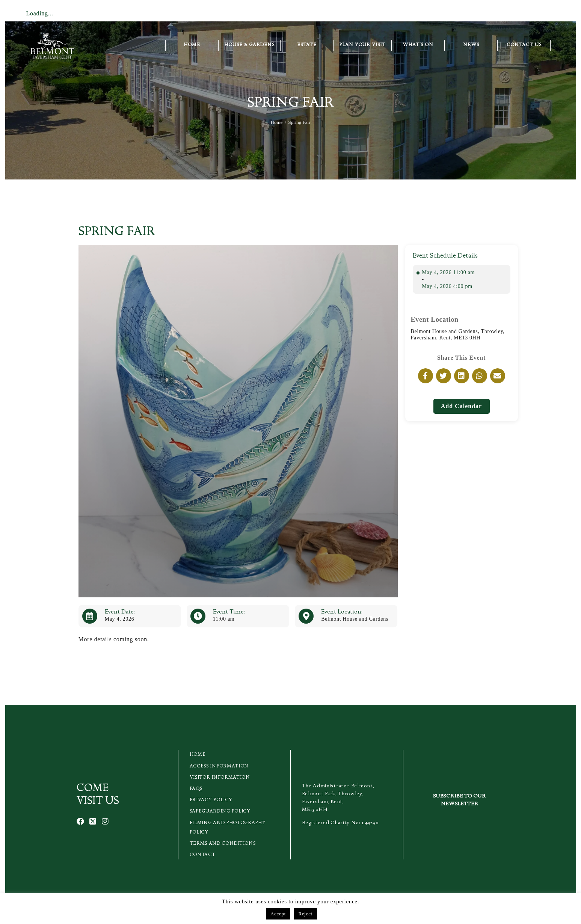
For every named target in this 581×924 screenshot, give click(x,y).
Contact (203, 855)
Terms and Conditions (223, 844)
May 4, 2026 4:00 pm (447, 286)
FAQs (196, 789)
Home (277, 122)
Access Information (219, 766)
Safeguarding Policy (220, 812)
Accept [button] (278, 914)
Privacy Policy (211, 800)
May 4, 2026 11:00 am (449, 272)
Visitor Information (220, 778)
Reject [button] (306, 914)
